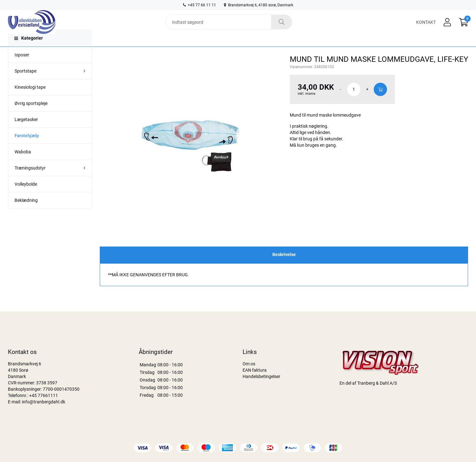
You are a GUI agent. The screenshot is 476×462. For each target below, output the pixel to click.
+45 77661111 (44, 395)
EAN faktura (255, 370)
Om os (249, 364)
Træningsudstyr (30, 181)
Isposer (22, 67)
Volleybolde (26, 197)
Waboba (23, 164)
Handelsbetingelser (261, 376)
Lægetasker (26, 132)
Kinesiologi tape (30, 100)
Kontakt (426, 26)
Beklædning (26, 213)
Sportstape (25, 84)
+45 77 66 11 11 (200, 5)
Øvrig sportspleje (31, 116)
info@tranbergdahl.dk (44, 402)
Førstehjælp (27, 148)
